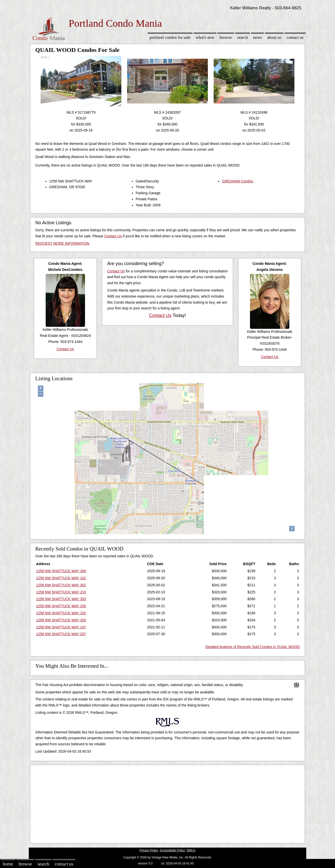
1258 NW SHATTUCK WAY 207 (61, 634)
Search (243, 37)
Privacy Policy (149, 850)
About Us (274, 37)
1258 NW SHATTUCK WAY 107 (61, 627)
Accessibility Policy (172, 850)
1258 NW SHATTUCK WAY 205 (61, 606)
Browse (226, 37)
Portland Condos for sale (170, 37)
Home (8, 864)
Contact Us (295, 37)
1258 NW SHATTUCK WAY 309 (61, 571)
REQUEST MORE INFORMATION (62, 243)
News (258, 37)
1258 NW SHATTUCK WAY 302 (61, 585)
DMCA (191, 850)
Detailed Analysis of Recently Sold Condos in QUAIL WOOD (253, 647)
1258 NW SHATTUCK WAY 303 (61, 599)
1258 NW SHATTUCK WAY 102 (61, 578)
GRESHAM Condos (238, 181)
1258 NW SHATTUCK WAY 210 (61, 592)
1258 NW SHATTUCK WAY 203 (61, 620)
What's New (205, 37)
